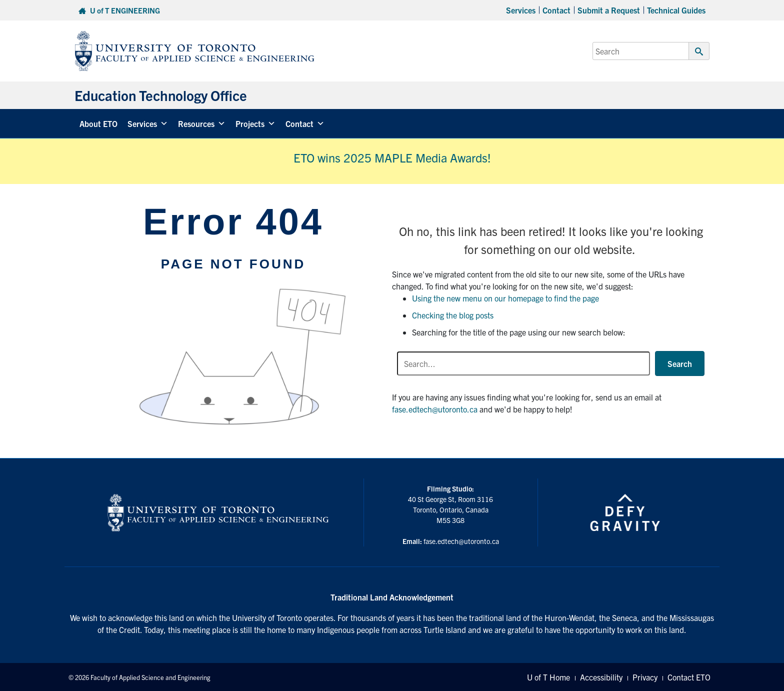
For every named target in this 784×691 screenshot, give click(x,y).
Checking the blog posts (453, 315)
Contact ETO (689, 677)
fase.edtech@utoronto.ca (435, 409)
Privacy (645, 677)
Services (521, 10)
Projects (255, 123)
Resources (202, 123)
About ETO (98, 123)
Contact (556, 10)
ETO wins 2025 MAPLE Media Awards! (392, 157)
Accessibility (601, 677)
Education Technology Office (161, 95)
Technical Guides (676, 10)
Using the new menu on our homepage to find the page (505, 298)
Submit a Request (609, 10)
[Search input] (523, 363)
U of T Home (548, 677)
